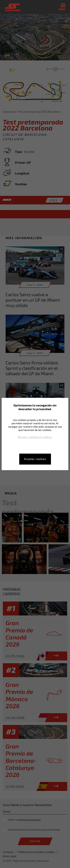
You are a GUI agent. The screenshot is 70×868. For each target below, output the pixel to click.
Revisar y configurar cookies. (35, 437)
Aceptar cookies (35, 459)
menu (62, 7)
